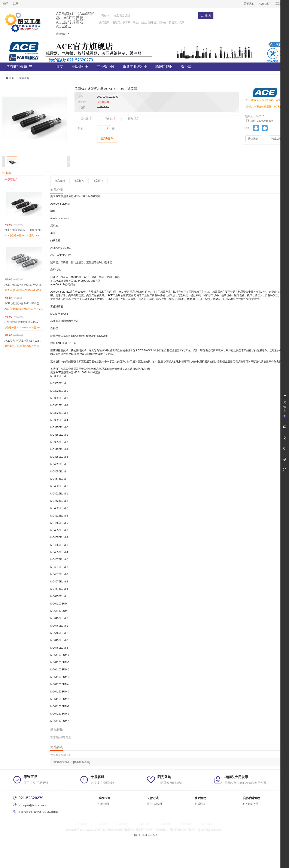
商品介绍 (60, 181)
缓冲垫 (186, 67)
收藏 (7, 173)
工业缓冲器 (106, 67)
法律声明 (165, 824)
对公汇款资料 (154, 804)
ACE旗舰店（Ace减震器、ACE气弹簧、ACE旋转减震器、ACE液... (75, 20)
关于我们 (249, 4)
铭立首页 (264, 4)
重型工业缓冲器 (135, 67)
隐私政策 (144, 824)
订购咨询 (104, 804)
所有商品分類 (19, 67)
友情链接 (207, 824)
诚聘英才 (124, 824)
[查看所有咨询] (82, 762)
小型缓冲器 (80, 67)
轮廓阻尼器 (164, 67)
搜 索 (206, 15)
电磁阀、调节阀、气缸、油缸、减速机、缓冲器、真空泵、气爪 (148, 22)
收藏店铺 (277, 139)
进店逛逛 (253, 139)
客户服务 (186, 824)
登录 (6, 4)
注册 (16, 4)
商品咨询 (98, 181)
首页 (60, 67)
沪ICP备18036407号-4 (144, 835)
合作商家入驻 (251, 804)
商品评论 (79, 181)
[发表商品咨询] (62, 762)
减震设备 (24, 78)
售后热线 (200, 804)
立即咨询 (107, 138)
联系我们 (280, 4)
